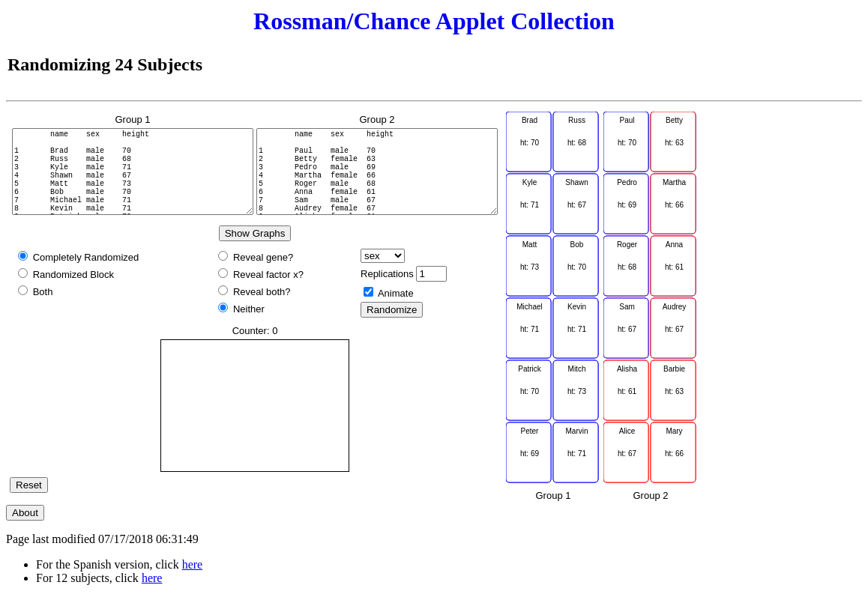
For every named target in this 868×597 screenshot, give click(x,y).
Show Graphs (255, 233)
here (193, 564)
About (25, 513)
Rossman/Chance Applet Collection (434, 21)
